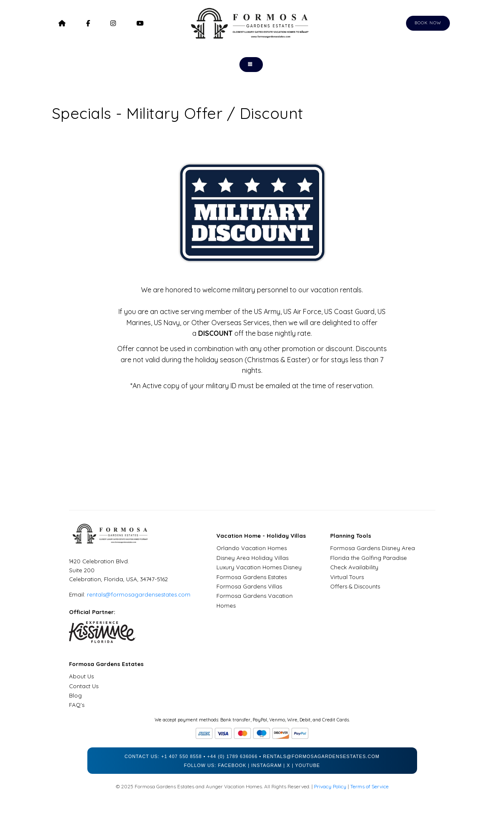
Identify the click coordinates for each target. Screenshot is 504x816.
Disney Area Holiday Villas (252, 558)
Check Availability (354, 567)
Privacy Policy (330, 786)
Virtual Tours (347, 577)
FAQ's (77, 705)
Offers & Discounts (355, 586)
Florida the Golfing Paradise (369, 558)
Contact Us (84, 686)
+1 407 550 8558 (181, 756)
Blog (75, 695)
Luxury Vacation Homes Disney (259, 567)
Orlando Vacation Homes (252, 548)
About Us (81, 676)
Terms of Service (369, 786)
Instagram (267, 765)
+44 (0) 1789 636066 (232, 756)
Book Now (428, 23)
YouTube (308, 765)
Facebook (232, 765)
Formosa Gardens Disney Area (373, 548)
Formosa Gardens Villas (249, 586)
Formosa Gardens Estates (252, 577)
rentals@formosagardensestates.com (139, 594)
